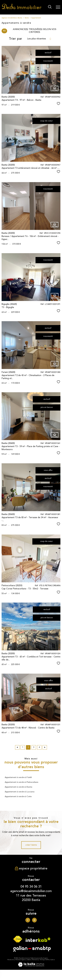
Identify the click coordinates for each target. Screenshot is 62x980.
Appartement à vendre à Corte (18, 797)
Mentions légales (20, 960)
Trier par (16, 39)
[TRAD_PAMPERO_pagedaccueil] (22, 9)
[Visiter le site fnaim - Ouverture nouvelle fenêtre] (18, 940)
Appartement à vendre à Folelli (18, 777)
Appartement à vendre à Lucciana (20, 792)
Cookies (52, 960)
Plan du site (11, 960)
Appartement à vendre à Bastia (18, 787)
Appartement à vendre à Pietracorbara (21, 782)
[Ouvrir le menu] (58, 7)
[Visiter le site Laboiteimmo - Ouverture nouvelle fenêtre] (31, 966)
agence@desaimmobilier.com (31, 891)
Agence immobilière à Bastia (12, 18)
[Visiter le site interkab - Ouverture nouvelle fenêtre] (38, 941)
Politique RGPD (44, 960)
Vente (27, 18)
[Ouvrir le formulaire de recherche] (50, 7)
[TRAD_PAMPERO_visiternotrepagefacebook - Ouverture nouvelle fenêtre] (28, 920)
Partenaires (35, 960)
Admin (29, 960)
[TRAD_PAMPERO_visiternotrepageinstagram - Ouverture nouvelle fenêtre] (34, 920)
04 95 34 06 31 (31, 887)
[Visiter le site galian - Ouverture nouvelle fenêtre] (32, 950)
